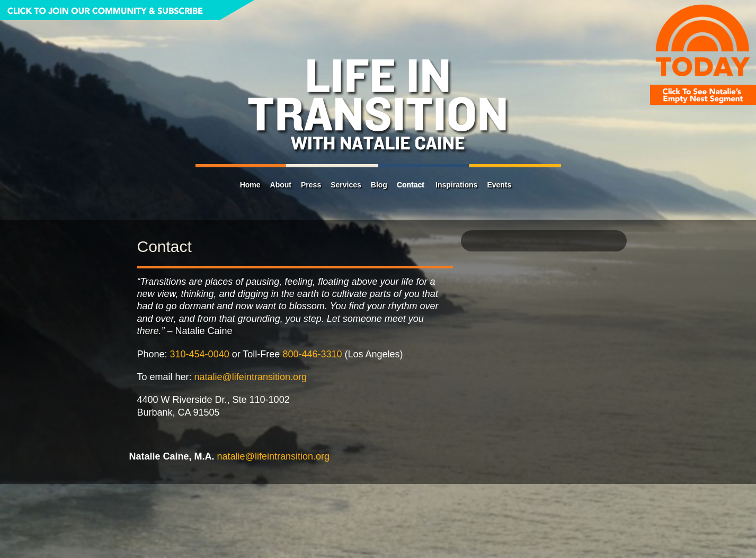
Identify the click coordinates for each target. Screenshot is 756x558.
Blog (379, 185)
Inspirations (456, 185)
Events (499, 185)
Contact (411, 185)
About (281, 185)
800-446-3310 (312, 354)
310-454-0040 (200, 354)
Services (346, 185)
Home (250, 185)
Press (311, 185)
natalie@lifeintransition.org (251, 377)
